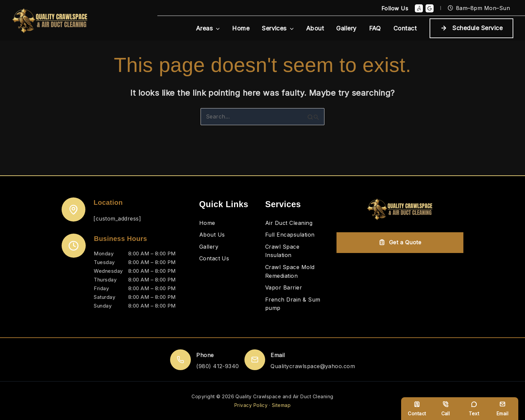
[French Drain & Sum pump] (295, 304)
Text (474, 408)
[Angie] (419, 8)
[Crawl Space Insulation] (295, 251)
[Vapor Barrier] (284, 288)
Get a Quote (400, 242)
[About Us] (212, 235)
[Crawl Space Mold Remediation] (295, 272)
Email (502, 408)
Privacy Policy (251, 405)
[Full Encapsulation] (290, 235)
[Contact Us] (214, 259)
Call (446, 408)
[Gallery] (209, 247)
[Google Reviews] (430, 8)
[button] (218, 28)
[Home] (207, 223)
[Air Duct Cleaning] (289, 223)
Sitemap (281, 405)
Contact (417, 408)
